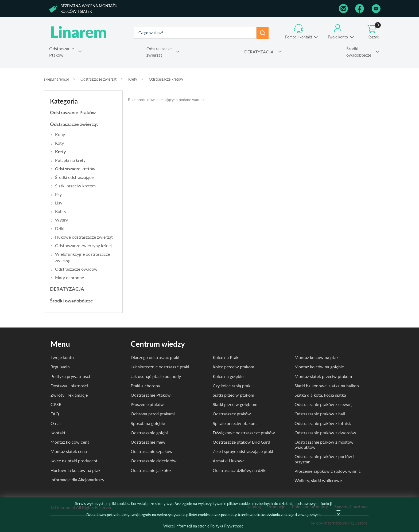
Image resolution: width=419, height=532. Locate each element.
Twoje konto (338, 37)
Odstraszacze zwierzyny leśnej (83, 245)
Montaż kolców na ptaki (317, 357)
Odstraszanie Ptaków (73, 112)
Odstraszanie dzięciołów (154, 461)
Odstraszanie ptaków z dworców (325, 433)
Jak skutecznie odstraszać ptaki (160, 367)
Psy (58, 194)
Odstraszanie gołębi (149, 433)
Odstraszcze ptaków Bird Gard (241, 442)
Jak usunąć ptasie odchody (156, 376)
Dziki (60, 228)
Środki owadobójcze (71, 301)
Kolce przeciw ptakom (233, 367)
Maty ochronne (69, 277)
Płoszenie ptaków (147, 404)
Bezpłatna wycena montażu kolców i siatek (89, 9)
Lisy (59, 203)
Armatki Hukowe (229, 461)
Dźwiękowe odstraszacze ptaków (244, 433)
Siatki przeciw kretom (75, 186)
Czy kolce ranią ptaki (232, 386)
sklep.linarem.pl (56, 79)
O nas (56, 423)
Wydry (61, 220)
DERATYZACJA (67, 289)
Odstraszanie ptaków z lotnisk (323, 423)
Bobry (61, 211)
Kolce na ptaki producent (74, 461)
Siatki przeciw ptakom (233, 395)
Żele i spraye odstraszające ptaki (243, 451)
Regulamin (60, 367)
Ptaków (61, 51)
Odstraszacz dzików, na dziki (240, 470)
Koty (59, 143)
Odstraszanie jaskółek (151, 470)
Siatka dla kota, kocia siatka (320, 395)
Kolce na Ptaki (226, 357)
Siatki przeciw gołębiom (235, 404)
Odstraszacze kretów (166, 79)
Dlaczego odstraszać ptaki (155, 357)
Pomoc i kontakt (299, 37)
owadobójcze (359, 51)
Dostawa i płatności (69, 386)
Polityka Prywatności (227, 526)
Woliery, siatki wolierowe (318, 480)
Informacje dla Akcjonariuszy (77, 480)
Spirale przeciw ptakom (235, 423)
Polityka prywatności (70, 376)
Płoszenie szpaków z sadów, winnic (328, 471)
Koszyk (374, 32)
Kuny (60, 134)
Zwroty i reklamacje (69, 395)
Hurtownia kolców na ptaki (76, 470)
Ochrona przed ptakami (153, 414)
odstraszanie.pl (79, 33)
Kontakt (58, 433)
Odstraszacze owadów (76, 269)
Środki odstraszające (74, 177)
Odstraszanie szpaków (152, 451)
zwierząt (159, 51)
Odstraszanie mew (148, 442)
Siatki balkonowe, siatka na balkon (327, 386)
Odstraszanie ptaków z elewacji (324, 404)
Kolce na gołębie (228, 376)
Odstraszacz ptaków (232, 414)
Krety (133, 79)
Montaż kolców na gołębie (319, 367)
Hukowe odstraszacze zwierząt (84, 237)
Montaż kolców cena (70, 442)
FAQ (55, 414)
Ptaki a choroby (145, 386)
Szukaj (263, 33)
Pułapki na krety (70, 160)
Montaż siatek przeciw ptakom (323, 376)
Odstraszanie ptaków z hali (320, 414)
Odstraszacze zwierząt (98, 79)
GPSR (56, 404)
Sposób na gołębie (148, 423)
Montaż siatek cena (69, 451)
